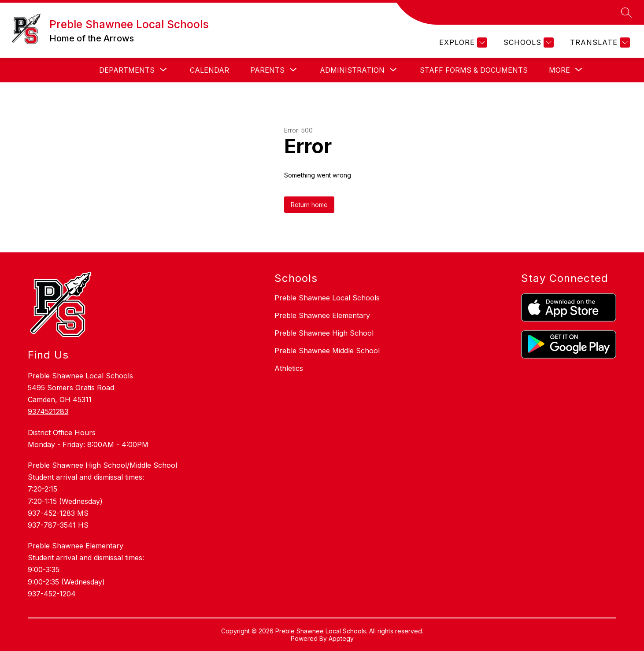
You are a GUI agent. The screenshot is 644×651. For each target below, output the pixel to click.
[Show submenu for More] (559, 70)
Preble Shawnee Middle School (327, 351)
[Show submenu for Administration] (352, 70)
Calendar (209, 70)
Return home (309, 205)
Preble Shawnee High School (324, 333)
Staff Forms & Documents (474, 70)
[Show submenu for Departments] (127, 70)
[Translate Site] (599, 43)
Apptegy (341, 638)
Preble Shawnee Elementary (322, 315)
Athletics (289, 368)
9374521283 (48, 411)
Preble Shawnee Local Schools (327, 298)
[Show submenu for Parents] (267, 70)
